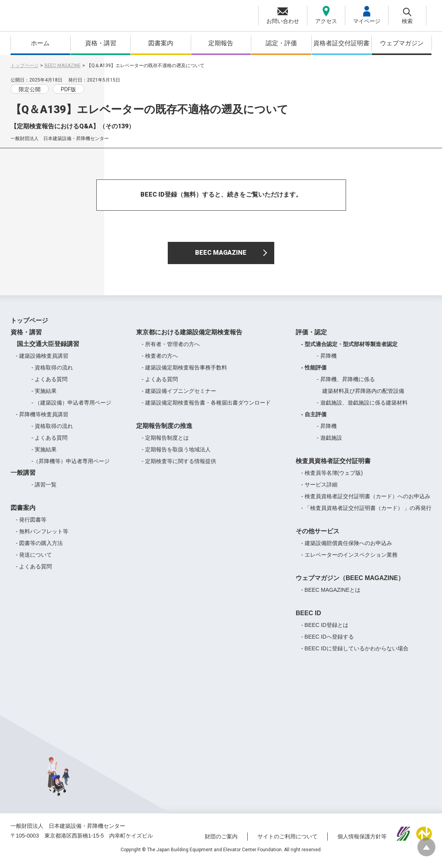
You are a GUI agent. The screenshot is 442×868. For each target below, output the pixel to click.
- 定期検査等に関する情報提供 (179, 466)
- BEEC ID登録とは (325, 630)
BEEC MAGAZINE (63, 66)
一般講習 (23, 478)
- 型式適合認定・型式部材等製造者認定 (349, 349)
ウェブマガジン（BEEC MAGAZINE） (350, 583)
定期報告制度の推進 (164, 431)
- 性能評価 (314, 373)
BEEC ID (308, 618)
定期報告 (221, 43)
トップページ (25, 66)
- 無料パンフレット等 (42, 536)
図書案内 (161, 43)
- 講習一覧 (44, 490)
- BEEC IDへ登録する (328, 642)
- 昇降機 (327, 361)
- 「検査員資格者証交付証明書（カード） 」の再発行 (366, 513)
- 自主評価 (314, 419)
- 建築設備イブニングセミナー (179, 396)
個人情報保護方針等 (362, 842)
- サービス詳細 (319, 490)
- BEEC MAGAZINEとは (331, 595)
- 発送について (34, 560)
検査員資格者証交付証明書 (333, 466)
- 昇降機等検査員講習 (42, 419)
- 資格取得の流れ (52, 373)
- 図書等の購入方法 (40, 548)
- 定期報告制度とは (165, 443)
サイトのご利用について (288, 842)
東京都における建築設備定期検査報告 (189, 337)
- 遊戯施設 (329, 443)
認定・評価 (281, 43)
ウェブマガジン (402, 43)
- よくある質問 (50, 384)
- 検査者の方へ (160, 361)
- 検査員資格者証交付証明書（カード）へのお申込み (366, 501)
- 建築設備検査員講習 (42, 361)
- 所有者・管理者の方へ (171, 349)
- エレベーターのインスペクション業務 (349, 560)
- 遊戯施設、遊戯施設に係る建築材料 (362, 408)
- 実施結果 (44, 396)
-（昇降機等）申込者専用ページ (71, 466)
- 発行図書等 (31, 525)
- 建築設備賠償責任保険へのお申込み (347, 548)
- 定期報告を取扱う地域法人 (176, 454)
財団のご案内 (221, 842)
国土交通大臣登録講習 (45, 349)
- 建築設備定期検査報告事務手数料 (184, 373)
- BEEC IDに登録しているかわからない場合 (355, 653)
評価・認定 (311, 337)
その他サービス (318, 536)
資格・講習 (101, 43)
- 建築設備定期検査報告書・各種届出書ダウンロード (206, 408)
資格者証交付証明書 (341, 43)
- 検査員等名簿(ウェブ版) (332, 478)
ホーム (40, 43)
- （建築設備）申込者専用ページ (72, 408)
